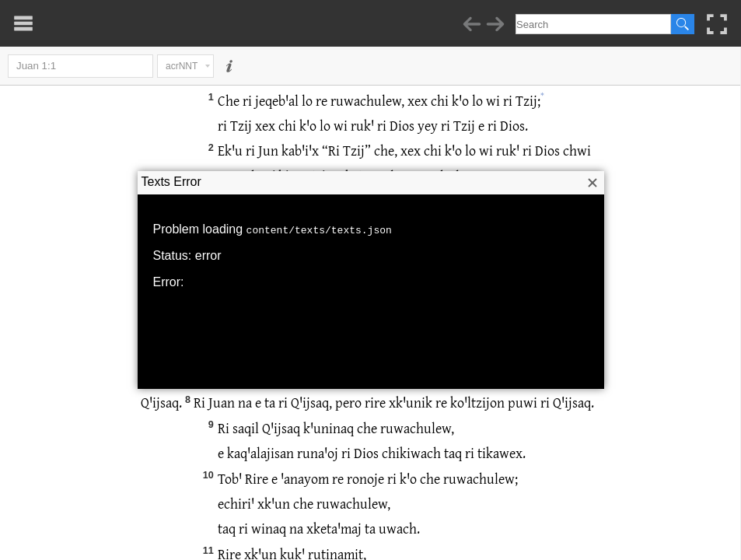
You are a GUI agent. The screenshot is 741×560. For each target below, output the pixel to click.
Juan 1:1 (80, 66)
